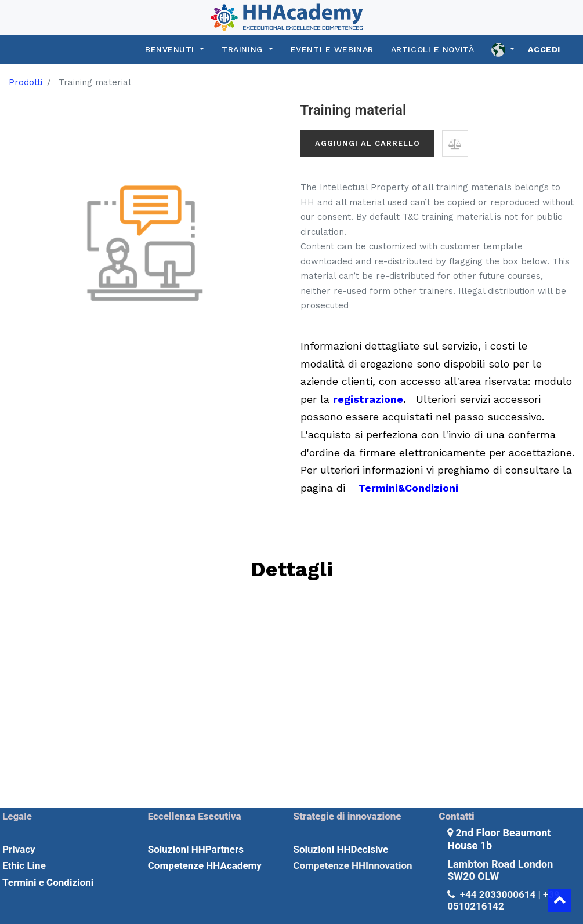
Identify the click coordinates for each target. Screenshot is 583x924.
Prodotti (26, 82)
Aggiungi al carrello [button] (367, 143)
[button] (455, 143)
